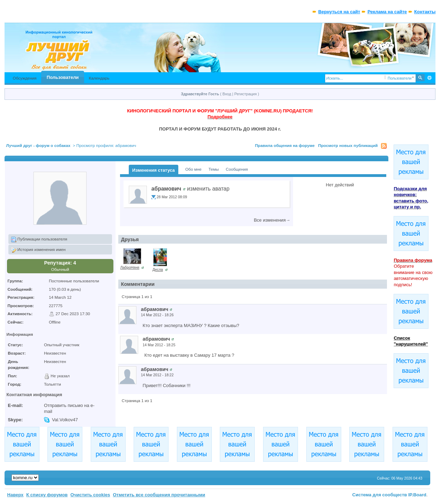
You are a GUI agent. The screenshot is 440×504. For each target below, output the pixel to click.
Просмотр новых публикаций (348, 145)
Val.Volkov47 (65, 420)
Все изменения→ (272, 220)
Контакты (425, 12)
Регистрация (245, 94)
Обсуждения (25, 78)
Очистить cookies (90, 495)
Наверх (16, 495)
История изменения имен (38, 250)
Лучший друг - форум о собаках (38, 145)
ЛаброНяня (130, 268)
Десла (158, 270)
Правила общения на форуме (285, 145)
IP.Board (417, 495)
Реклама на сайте (387, 12)
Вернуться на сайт (339, 12)
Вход (227, 94)
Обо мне (193, 169)
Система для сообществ (380, 495)
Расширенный (429, 78)
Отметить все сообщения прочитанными (159, 495)
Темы (214, 169)
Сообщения (237, 169)
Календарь (99, 78)
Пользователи (63, 77)
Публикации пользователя (39, 239)
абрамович (166, 189)
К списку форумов (47, 495)
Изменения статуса (154, 170)
